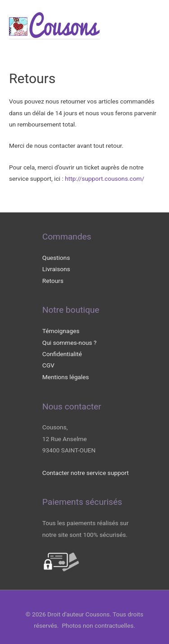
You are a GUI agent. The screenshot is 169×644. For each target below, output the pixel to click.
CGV (48, 365)
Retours (53, 281)
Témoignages (61, 331)
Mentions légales (66, 377)
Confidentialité (62, 354)
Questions (56, 258)
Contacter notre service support (86, 473)
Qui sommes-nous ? (69, 343)
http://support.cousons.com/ (105, 179)
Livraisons (56, 269)
